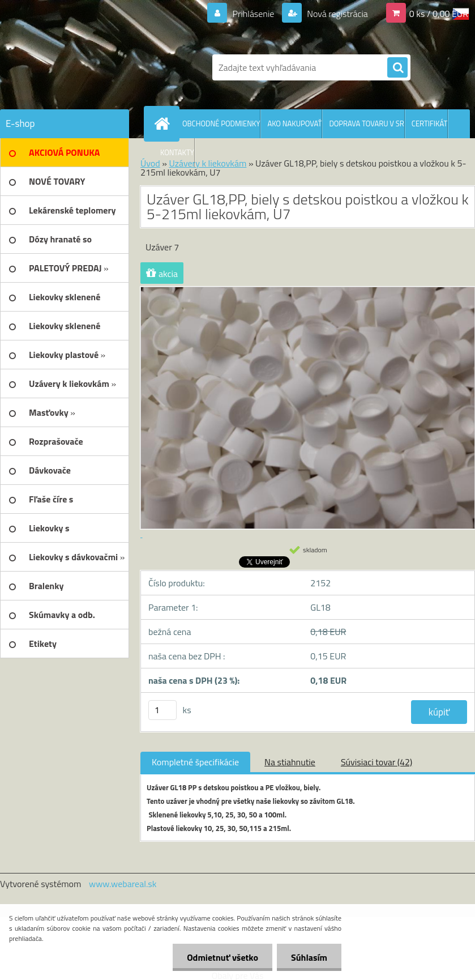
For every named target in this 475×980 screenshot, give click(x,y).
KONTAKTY (177, 152)
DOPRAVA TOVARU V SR (366, 123)
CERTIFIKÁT (430, 123)
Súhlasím (309, 957)
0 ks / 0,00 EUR (439, 14)
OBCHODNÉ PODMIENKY (221, 123)
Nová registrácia (337, 14)
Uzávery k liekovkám (207, 163)
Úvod (150, 163)
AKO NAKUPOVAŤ (294, 123)
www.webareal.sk (123, 884)
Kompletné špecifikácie (195, 762)
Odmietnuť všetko (222, 957)
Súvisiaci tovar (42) (376, 762)
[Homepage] (164, 123)
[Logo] (78, 67)
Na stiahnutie (290, 762)
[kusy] (162, 710)
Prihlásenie (253, 14)
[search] (397, 68)
